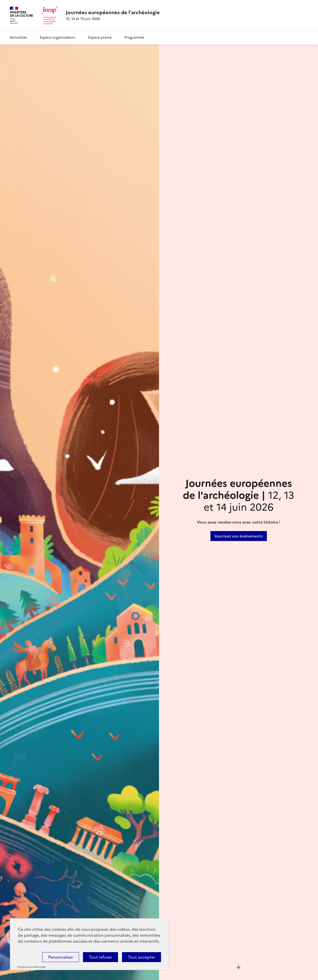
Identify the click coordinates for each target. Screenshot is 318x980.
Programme (134, 37)
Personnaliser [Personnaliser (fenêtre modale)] (61, 957)
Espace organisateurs (58, 37)
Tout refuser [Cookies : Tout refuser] (100, 957)
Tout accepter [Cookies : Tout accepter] (141, 957)
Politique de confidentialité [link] (31, 967)
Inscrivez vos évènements (239, 536)
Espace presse (100, 37)
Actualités (18, 37)
